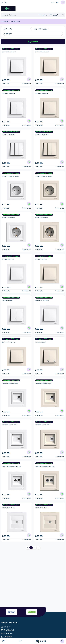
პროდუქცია (15, 21)
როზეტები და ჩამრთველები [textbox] (49, 15)
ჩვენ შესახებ (8, 630)
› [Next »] (38, 548)
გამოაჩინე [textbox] (8, 29)
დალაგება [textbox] (8, 34)
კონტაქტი (6, 637)
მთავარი (5, 21)
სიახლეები (7, 633)
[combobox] (49, 15)
